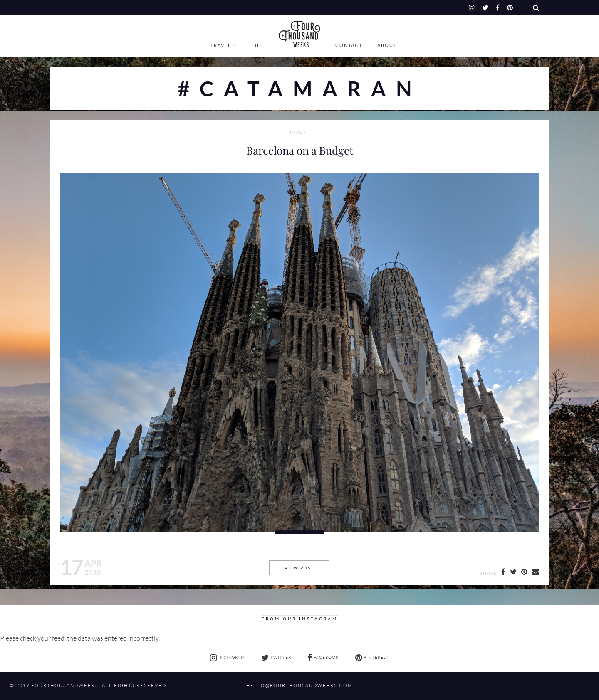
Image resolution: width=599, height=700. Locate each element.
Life (258, 45)
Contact (349, 45)
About (387, 45)
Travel (221, 45)
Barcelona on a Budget (300, 150)
